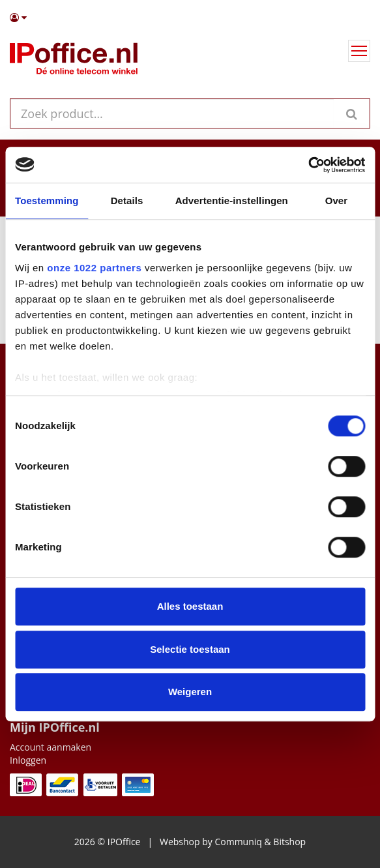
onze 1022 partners (94, 268)
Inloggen (28, 760)
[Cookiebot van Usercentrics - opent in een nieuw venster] (308, 165)
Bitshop (289, 842)
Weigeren (190, 692)
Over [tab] (337, 201)
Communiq (238, 842)
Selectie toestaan (190, 649)
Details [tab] (127, 201)
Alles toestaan (190, 606)
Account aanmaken (51, 747)
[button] (190, 18)
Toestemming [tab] (47, 201)
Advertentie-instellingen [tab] (232, 201)
